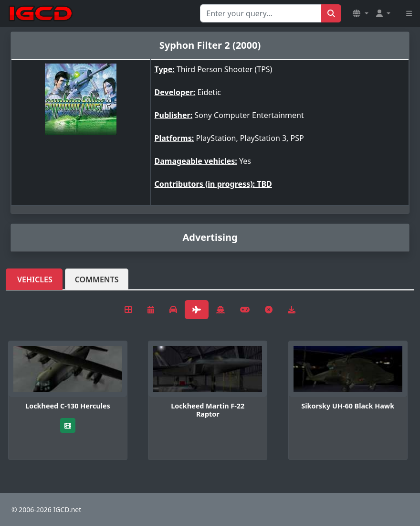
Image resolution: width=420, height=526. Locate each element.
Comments (97, 279)
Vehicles (35, 279)
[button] (360, 13)
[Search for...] (261, 13)
